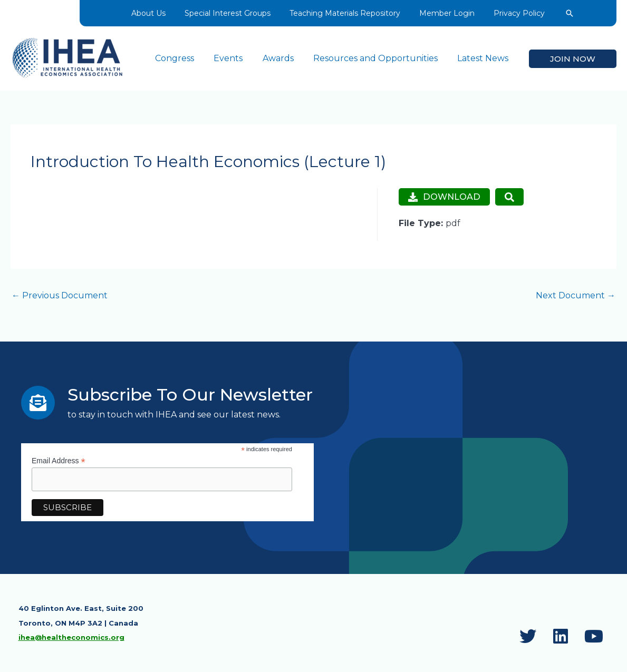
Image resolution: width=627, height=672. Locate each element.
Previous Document (60, 295)
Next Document (576, 295)
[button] (564, 13)
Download (444, 196)
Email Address (59, 460)
